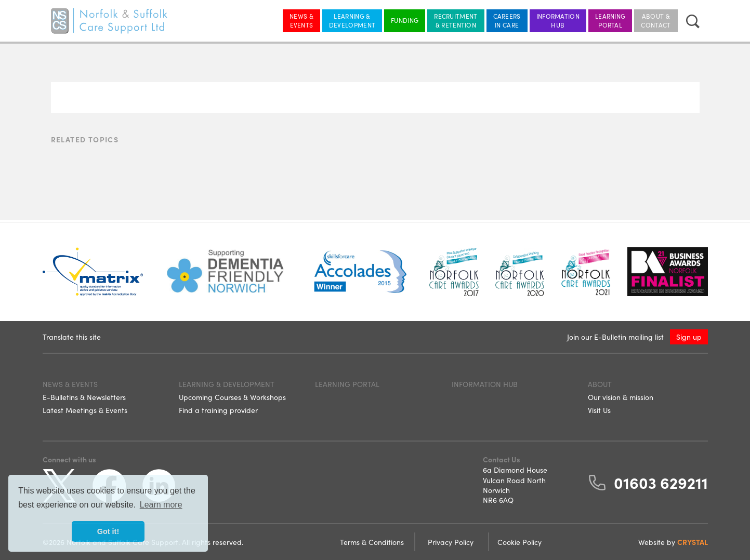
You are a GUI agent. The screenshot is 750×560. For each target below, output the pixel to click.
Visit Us (599, 410)
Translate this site (72, 337)
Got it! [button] (108, 531)
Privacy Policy (452, 542)
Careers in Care (507, 20)
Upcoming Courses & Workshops (232, 397)
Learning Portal (610, 20)
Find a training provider (218, 410)
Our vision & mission (621, 397)
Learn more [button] (161, 505)
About (600, 384)
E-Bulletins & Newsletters (84, 397)
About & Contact (656, 20)
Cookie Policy (519, 542)
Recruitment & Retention (456, 20)
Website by (673, 542)
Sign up (689, 337)
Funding (405, 20)
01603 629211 (661, 482)
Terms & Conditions (373, 542)
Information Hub (558, 20)
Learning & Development (352, 20)
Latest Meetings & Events (85, 410)
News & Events (301, 20)
